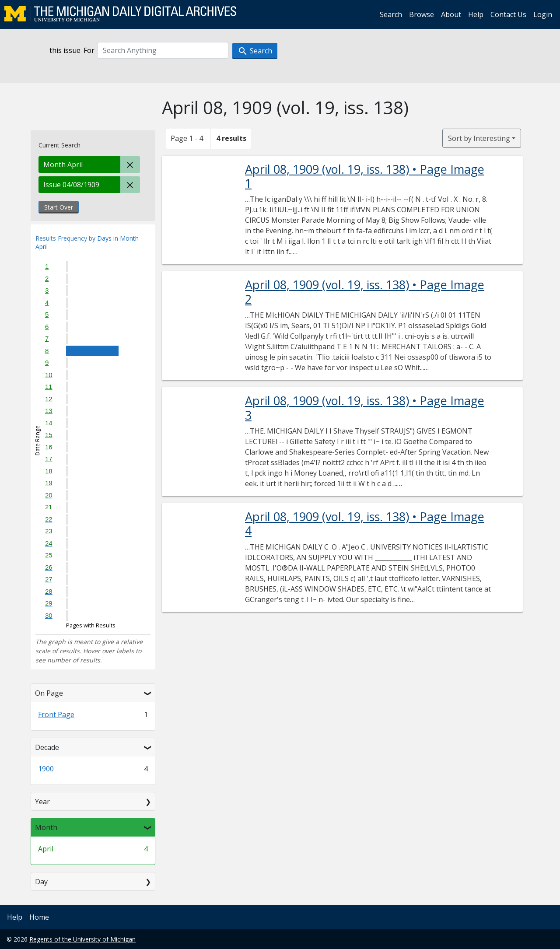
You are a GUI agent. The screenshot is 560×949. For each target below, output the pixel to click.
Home (39, 917)
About (451, 14)
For (89, 50)
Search (391, 14)
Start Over (59, 207)
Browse (422, 14)
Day (41, 882)
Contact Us (508, 14)
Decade (47, 747)
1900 (46, 769)
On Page (49, 693)
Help (476, 14)
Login (543, 14)
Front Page (56, 714)
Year (42, 802)
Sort (479, 138)
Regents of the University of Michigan (82, 939)
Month (46, 827)
